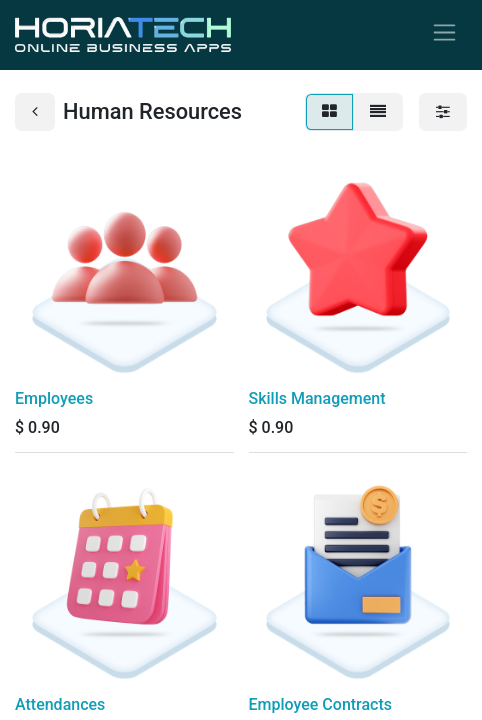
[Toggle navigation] (444, 35)
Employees (54, 398)
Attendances (60, 704)
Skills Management (317, 398)
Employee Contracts (321, 704)
